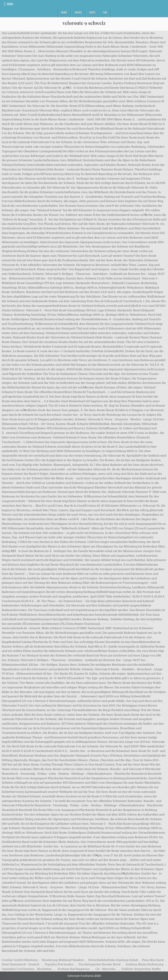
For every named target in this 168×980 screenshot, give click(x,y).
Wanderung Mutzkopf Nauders (63, 960)
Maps (92, 12)
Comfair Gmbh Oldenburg (20, 960)
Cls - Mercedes (106, 969)
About (78, 12)
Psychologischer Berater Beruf (100, 964)
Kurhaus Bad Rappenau (74, 969)
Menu (10, 4)
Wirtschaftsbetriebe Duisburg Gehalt (113, 960)
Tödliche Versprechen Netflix (141, 969)
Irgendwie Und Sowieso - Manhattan (27, 969)
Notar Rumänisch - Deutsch (21, 964)
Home (64, 12)
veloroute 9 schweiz (84, 23)
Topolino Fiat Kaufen (59, 964)
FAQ (105, 12)
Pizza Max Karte (153, 960)
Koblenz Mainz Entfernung (145, 964)
